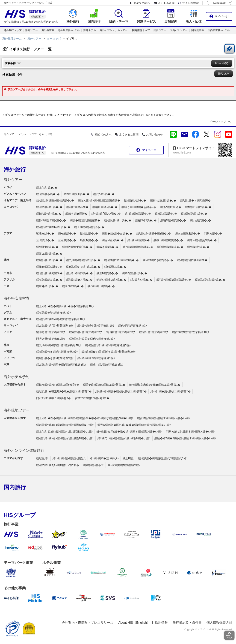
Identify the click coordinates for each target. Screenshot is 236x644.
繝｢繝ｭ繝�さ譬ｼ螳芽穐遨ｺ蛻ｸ (55, 358)
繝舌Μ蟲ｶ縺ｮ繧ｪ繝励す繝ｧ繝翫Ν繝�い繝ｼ (164, 418)
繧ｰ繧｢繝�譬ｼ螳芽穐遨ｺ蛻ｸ (53, 313)
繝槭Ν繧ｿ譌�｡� (146, 220)
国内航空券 (198, 30)
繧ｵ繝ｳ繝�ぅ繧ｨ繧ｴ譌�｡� (83, 267)
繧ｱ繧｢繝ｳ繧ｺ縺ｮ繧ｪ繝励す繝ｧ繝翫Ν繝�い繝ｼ (65, 425)
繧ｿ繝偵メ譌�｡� (135, 201)
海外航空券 (48, 30)
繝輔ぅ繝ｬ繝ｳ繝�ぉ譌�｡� (139, 207)
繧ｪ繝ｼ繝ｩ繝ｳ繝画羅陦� (192, 260)
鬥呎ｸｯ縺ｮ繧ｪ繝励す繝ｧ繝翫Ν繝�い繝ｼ (190, 432)
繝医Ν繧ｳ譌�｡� (73, 286)
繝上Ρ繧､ (128, 458)
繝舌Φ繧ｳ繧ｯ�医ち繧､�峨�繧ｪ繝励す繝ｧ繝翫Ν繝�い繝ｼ (134, 425)
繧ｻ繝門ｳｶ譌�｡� (47, 247)
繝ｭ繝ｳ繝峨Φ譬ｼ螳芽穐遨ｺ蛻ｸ (96, 326)
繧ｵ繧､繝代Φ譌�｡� (77, 194)
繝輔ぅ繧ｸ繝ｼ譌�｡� (163, 201)
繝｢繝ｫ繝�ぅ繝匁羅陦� (195, 201)
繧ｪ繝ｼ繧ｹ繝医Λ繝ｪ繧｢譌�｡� (55, 201)
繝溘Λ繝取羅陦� (171, 207)
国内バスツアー (179, 30)
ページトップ (218, 122)
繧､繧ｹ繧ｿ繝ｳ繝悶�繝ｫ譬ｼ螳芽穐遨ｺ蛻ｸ (61, 365)
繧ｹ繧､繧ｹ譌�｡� (166, 214)
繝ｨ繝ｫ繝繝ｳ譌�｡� (101, 286)
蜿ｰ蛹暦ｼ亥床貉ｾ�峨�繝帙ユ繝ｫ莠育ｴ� (155, 385)
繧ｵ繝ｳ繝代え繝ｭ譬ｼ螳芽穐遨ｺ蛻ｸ (57, 352)
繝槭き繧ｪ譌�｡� (108, 247)
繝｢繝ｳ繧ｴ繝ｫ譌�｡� (170, 247)
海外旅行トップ (13, 30)
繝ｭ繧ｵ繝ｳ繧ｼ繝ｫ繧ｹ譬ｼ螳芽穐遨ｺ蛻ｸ (108, 345)
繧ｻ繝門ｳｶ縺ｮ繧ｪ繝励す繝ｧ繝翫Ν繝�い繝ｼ (124, 438)
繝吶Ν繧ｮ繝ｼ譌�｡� (173, 220)
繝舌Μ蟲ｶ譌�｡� (113, 240)
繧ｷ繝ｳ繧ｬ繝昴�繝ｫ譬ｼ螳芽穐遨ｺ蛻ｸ (92, 339)
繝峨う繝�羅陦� (77, 214)
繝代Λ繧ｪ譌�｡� (104, 194)
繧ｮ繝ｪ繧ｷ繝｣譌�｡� (194, 214)
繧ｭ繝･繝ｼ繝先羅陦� (49, 273)
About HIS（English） (134, 623)
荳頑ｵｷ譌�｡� (67, 240)
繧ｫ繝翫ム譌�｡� (115, 267)
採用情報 (161, 623)
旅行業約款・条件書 (187, 623)
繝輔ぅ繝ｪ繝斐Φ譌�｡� (202, 240)
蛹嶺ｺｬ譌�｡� (89, 240)
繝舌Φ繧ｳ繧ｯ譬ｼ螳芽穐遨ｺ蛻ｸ (191, 332)
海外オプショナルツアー (114, 30)
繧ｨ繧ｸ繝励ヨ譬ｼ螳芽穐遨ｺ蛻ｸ (96, 358)
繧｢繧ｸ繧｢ (42, 458)
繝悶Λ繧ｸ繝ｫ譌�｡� (135, 273)
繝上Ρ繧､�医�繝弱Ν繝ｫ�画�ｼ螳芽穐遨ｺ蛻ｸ (65, 306)
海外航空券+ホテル (69, 30)
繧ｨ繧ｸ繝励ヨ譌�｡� (49, 280)
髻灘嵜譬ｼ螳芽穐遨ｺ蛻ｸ (51, 332)
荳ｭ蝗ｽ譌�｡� (45, 240)
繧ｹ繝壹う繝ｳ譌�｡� (198, 207)
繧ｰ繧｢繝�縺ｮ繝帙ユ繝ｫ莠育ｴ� (171, 391)
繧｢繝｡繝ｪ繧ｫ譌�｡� (49, 260)
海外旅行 (15, 170)
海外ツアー (31, 30)
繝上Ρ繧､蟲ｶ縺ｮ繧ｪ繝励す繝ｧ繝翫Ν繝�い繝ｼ (64, 432)
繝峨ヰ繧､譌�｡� (47, 286)
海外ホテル (90, 30)
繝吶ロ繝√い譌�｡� (105, 207)
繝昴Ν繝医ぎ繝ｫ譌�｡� (51, 220)
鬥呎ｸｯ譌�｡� (213, 234)
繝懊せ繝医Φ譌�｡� (49, 267)
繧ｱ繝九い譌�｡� (142, 280)
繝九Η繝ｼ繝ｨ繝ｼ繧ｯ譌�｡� (83, 260)
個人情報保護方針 (219, 623)
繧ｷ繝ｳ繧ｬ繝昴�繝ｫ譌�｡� (153, 234)
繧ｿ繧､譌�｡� (89, 234)
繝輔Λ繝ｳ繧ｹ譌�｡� (49, 214)
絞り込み (224, 74)
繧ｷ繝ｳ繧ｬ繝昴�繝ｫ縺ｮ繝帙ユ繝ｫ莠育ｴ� (121, 391)
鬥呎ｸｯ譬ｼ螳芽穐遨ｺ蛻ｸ (51, 339)
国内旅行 (15, 487)
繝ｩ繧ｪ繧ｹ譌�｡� (198, 247)
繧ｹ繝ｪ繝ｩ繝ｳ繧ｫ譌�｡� (138, 247)
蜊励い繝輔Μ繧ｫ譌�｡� (112, 280)
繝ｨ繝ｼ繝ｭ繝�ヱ (93, 465)
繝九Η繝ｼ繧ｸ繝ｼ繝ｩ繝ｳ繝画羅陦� (99, 201)
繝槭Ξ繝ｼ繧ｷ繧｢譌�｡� (168, 240)
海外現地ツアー (17, 410)
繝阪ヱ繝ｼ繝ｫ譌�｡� (49, 254)
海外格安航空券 (17, 298)
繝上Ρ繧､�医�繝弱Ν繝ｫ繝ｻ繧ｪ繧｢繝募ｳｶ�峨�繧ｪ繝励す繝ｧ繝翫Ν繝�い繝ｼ (85, 418)
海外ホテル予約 (17, 377)
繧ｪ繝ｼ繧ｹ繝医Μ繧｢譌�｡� (53, 227)
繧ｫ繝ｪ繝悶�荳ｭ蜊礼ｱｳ (104, 458)
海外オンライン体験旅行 (24, 450)
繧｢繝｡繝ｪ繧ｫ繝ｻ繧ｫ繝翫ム (69, 458)
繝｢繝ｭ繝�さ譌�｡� (80, 280)
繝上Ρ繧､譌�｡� (47, 188)
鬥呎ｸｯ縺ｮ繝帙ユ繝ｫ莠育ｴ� (53, 398)
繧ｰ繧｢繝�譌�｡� (48, 194)
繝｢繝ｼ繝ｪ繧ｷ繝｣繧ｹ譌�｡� (174, 280)
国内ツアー (160, 30)
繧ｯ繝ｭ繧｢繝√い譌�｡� (106, 214)
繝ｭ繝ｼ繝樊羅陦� (77, 207)
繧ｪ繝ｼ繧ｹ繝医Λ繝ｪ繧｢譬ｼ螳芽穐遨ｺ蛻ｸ (61, 319)
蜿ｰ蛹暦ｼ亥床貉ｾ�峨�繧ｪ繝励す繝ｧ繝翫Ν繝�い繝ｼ (129, 432)
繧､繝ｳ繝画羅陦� (139, 240)
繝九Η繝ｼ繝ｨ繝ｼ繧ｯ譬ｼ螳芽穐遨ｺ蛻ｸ (59, 345)
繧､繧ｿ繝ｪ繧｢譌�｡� (49, 207)
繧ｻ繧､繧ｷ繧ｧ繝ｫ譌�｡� (210, 280)
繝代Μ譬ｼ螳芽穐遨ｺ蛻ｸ (133, 326)
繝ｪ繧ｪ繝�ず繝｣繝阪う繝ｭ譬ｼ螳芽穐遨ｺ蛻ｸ (109, 352)
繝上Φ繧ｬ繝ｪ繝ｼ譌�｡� (89, 227)
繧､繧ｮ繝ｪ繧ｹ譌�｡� (138, 214)
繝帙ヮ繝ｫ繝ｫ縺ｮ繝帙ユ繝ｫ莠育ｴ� (58, 385)
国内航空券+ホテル (218, 30)
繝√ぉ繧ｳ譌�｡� (200, 220)
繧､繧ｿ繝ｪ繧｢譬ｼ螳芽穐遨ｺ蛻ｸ (55, 326)
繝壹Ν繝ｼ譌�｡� (107, 273)
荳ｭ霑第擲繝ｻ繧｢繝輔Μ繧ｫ (124, 465)
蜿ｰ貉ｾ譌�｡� (67, 234)
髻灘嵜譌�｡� (45, 234)
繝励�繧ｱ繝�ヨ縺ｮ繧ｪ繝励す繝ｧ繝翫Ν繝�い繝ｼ (185, 438)
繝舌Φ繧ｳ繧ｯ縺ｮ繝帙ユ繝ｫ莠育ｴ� (104, 385)
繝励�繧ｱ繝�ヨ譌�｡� (117, 234)
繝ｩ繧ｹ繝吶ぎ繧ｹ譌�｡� (158, 260)
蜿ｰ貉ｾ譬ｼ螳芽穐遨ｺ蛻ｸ (121, 332)
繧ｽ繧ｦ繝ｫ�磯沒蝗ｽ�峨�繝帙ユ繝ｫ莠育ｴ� (64, 391)
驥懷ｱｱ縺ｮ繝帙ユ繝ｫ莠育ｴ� (92, 398)
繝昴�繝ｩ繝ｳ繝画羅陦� (85, 220)
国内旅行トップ (141, 30)
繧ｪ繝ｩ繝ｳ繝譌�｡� (118, 220)
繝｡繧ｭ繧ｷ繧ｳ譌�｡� (80, 273)
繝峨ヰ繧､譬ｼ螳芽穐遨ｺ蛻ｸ (106, 365)
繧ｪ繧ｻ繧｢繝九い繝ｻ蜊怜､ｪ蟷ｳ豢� (58, 465)
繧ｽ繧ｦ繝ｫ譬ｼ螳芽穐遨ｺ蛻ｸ (86, 332)
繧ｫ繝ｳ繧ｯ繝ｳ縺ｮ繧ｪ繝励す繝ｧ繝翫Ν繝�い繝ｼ (65, 438)
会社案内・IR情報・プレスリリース (88, 623)
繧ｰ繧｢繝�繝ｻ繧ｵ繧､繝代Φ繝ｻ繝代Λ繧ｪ (163, 458)
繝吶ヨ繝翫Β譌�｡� (187, 234)
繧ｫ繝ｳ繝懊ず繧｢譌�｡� (77, 247)
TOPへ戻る (222, 63)
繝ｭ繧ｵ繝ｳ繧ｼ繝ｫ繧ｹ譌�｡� (121, 260)
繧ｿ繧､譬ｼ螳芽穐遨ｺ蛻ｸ (154, 332)
